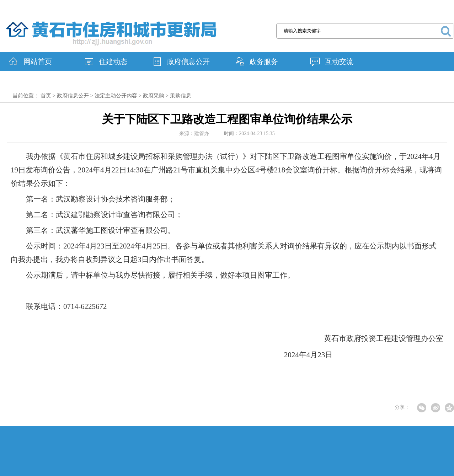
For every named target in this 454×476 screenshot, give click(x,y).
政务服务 (264, 61)
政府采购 (154, 96)
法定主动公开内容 (116, 96)
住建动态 (113, 61)
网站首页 (38, 61)
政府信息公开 (188, 61)
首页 (46, 96)
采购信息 (181, 96)
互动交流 (339, 61)
